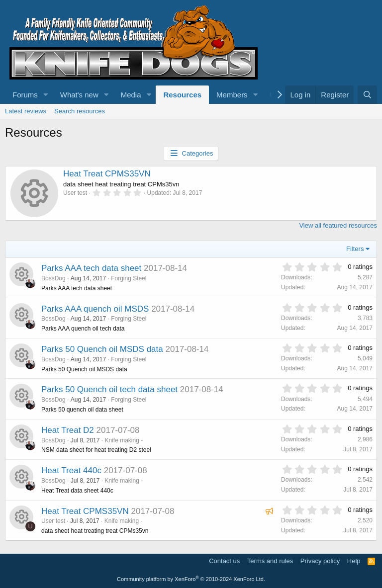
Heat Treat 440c (71, 470)
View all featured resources (338, 225)
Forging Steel (129, 278)
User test (53, 521)
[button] (46, 95)
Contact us (224, 561)
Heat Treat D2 (68, 430)
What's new (79, 95)
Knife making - (124, 440)
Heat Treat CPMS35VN (107, 174)
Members (232, 95)
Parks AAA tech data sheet (91, 268)
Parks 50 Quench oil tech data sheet (109, 389)
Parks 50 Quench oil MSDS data (102, 349)
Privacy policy (320, 561)
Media (131, 95)
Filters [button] (355, 249)
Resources (182, 95)
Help (354, 561)
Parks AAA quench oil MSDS (95, 309)
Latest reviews (26, 111)
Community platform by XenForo (191, 579)
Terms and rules (270, 561)
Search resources (80, 111)
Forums (25, 95)
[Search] (367, 95)
